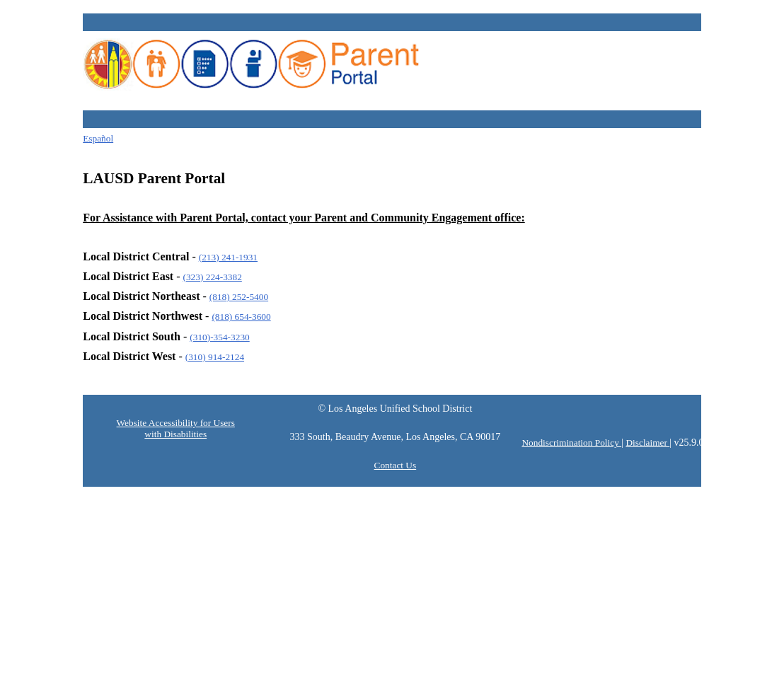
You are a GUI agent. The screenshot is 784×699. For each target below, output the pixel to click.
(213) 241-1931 (228, 257)
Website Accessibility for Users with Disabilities (176, 428)
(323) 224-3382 (213, 277)
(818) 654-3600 (241, 317)
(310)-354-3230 (219, 337)
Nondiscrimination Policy (571, 443)
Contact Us (396, 465)
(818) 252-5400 (239, 297)
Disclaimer (647, 443)
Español (98, 138)
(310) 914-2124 (215, 357)
